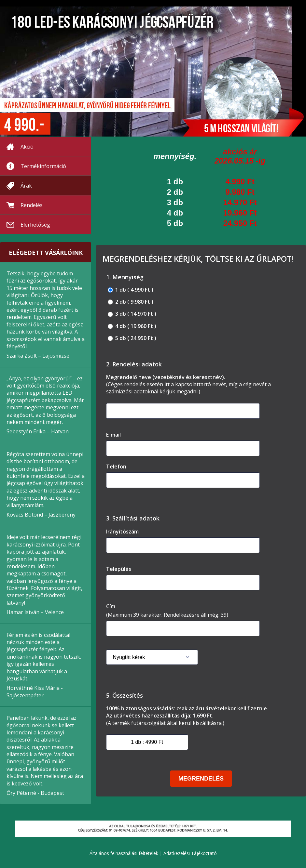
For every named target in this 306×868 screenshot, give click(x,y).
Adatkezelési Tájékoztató (190, 853)
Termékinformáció (43, 166)
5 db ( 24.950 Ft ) (132, 338)
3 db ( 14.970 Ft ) (132, 314)
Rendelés (32, 205)
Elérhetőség (35, 225)
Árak (26, 186)
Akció (27, 147)
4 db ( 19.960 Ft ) (132, 326)
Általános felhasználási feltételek (124, 853)
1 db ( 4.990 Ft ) (131, 290)
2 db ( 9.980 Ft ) (131, 302)
